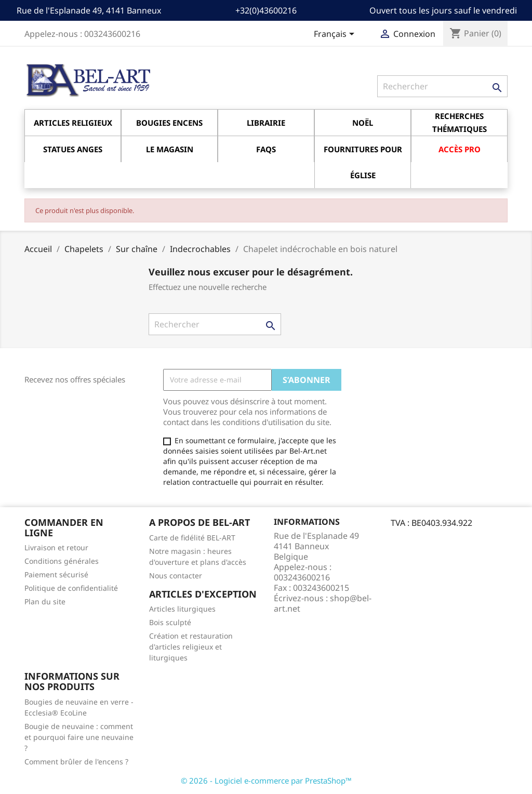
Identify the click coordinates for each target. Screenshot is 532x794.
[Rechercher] (442, 86)
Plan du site (45, 601)
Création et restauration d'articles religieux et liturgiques (191, 647)
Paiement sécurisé (56, 574)
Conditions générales (62, 561)
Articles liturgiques (182, 609)
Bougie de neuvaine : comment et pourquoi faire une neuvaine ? (79, 737)
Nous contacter (176, 575)
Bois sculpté (170, 622)
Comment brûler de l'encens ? (76, 762)
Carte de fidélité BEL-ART (192, 538)
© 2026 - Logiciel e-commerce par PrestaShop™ (266, 780)
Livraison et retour (56, 547)
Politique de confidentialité (71, 588)
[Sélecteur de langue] (336, 35)
